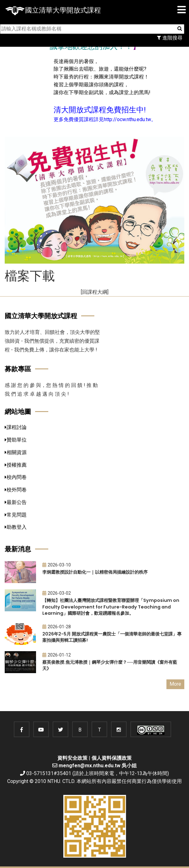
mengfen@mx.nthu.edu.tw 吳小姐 (98, 766)
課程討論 (16, 427)
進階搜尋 (170, 38)
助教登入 (16, 527)
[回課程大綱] (95, 292)
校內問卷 (16, 477)
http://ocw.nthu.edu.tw (127, 119)
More (175, 684)
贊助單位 (16, 440)
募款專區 (18, 369)
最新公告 (16, 502)
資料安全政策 (72, 758)
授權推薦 (16, 465)
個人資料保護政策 (112, 758)
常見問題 (16, 515)
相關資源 (16, 452)
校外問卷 (16, 490)
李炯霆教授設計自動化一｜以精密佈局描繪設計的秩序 (95, 572)
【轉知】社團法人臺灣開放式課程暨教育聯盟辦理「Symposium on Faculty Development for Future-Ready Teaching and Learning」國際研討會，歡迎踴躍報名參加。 (111, 607)
